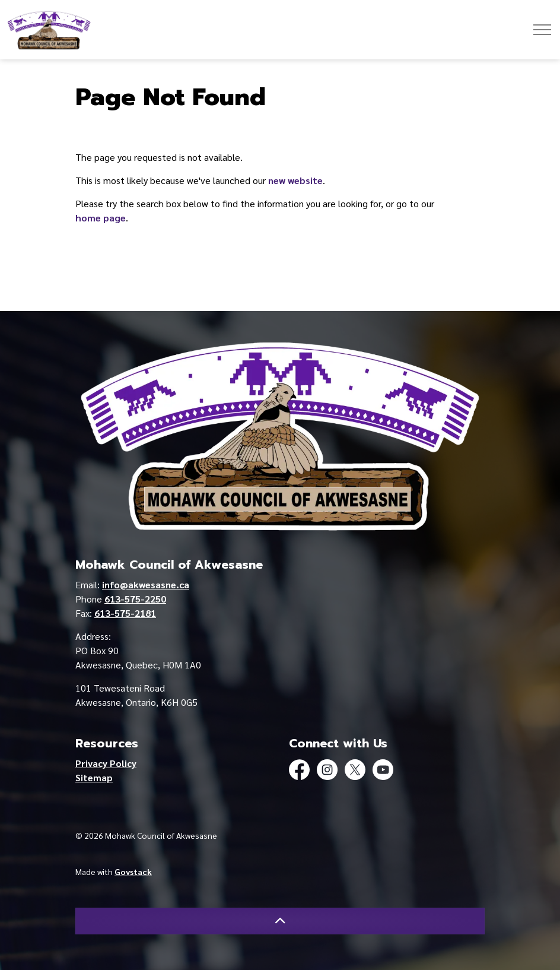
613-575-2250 (135, 599)
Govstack (133, 871)
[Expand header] (542, 30)
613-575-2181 (125, 613)
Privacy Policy (106, 763)
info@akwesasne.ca (146, 584)
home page (101, 218)
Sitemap (94, 777)
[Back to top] (280, 921)
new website (295, 180)
